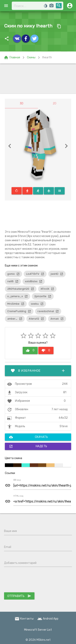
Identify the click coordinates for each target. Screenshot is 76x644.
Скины (31, 57)
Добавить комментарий (20, 563)
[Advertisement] (38, 79)
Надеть (28, 446)
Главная (12, 58)
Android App (48, 619)
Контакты (24, 619)
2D (55, 103)
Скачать (28, 437)
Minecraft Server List (38, 630)
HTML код (18, 496)
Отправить (19, 596)
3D (21, 103)
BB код (17, 480)
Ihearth (47, 57)
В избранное (38, 371)
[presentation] (35, 580)
